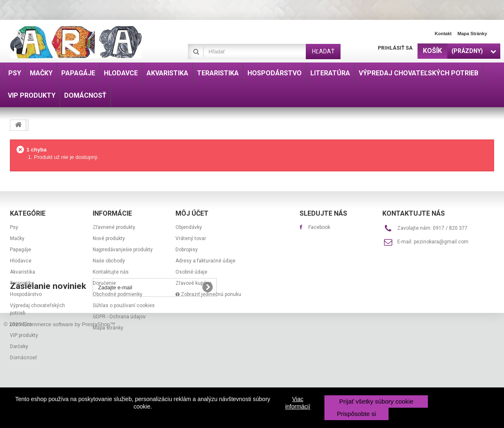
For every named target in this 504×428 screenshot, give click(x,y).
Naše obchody (109, 261)
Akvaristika (23, 272)
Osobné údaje (191, 272)
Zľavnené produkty (114, 227)
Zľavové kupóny (193, 283)
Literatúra (21, 324)
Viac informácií (298, 403)
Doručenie (104, 283)
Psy (14, 227)
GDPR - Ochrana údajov (119, 317)
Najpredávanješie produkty (123, 250)
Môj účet (192, 213)
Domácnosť (23, 358)
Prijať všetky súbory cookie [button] (376, 401)
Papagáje (20, 250)
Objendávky (189, 227)
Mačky (17, 238)
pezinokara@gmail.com (441, 242)
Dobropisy (187, 250)
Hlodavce (21, 261)
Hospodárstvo (26, 294)
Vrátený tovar (191, 238)
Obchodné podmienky (118, 294)
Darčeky (19, 346)
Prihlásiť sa (395, 48)
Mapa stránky (472, 34)
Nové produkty (109, 238)
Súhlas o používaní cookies (124, 305)
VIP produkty (24, 335)
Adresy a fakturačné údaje (205, 261)
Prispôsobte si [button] (356, 414)
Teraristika (22, 283)
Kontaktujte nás (111, 272)
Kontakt (443, 34)
